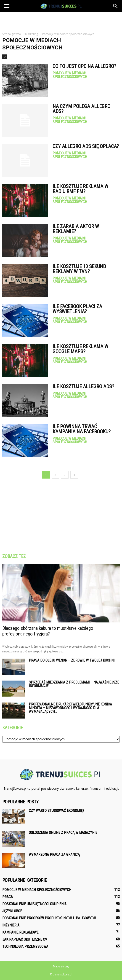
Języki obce (12, 911)
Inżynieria (11, 925)
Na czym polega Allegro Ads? (81, 109)
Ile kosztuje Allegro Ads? (83, 386)
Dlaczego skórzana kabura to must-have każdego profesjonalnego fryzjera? (48, 631)
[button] (116, 6)
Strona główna (12, 34)
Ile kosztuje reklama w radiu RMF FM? (80, 189)
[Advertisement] (61, 20)
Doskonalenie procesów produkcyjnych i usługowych (49, 918)
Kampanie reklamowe (20, 932)
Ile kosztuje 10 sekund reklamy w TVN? (79, 269)
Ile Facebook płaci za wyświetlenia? (77, 309)
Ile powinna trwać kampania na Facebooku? (82, 429)
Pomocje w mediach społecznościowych (70, 75)
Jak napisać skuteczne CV (25, 939)
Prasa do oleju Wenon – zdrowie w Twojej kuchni (72, 660)
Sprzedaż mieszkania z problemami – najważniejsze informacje (74, 684)
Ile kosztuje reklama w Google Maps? (80, 349)
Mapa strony (61, 966)
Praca (8, 897)
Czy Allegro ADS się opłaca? (86, 146)
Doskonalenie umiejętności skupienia (34, 904)
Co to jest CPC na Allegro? (84, 66)
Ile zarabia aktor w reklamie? (76, 229)
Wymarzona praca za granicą (54, 855)
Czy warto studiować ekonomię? (56, 811)
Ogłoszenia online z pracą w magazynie (63, 833)
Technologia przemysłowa (25, 946)
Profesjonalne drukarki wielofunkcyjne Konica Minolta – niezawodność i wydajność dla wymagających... (70, 708)
